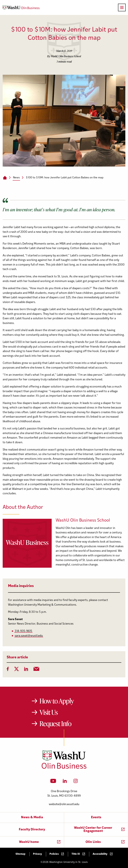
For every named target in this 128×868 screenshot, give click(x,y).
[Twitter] (16, 670)
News (16, 178)
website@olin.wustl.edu (64, 804)
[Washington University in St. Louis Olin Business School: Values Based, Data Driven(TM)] (64, 768)
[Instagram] (76, 782)
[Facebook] (8, 670)
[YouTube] (53, 782)
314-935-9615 (23, 631)
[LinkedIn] (26, 670)
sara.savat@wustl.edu (29, 636)
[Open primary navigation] (122, 7)
